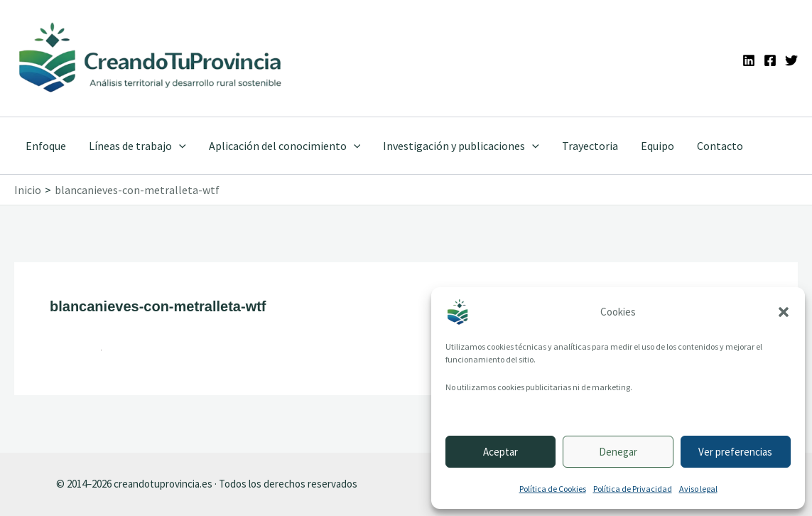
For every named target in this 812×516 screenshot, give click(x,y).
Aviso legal (698, 489)
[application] (179, 146)
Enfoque (46, 146)
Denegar (618, 452)
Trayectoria (590, 146)
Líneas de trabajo (137, 146)
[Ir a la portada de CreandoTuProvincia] (151, 58)
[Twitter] (791, 60)
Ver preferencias (735, 452)
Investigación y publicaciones (461, 146)
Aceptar (500, 452)
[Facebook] (770, 60)
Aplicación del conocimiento (285, 146)
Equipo (657, 146)
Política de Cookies (553, 489)
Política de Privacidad (633, 489)
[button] (784, 312)
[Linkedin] (749, 60)
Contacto (720, 146)
